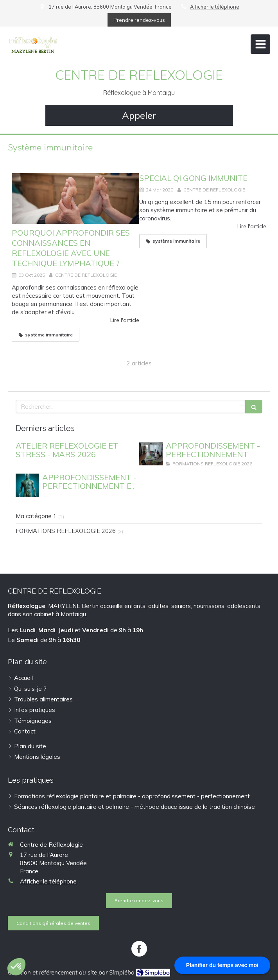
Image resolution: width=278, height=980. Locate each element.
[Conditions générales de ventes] (53, 923)
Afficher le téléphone (215, 7)
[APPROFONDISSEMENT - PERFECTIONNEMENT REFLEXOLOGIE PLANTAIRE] (151, 454)
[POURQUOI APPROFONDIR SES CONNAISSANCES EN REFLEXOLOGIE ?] (75, 199)
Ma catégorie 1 (36, 516)
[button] (16, 967)
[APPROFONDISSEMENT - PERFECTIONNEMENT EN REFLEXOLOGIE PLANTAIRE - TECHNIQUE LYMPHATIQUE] (27, 485)
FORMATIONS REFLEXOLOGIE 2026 (66, 531)
